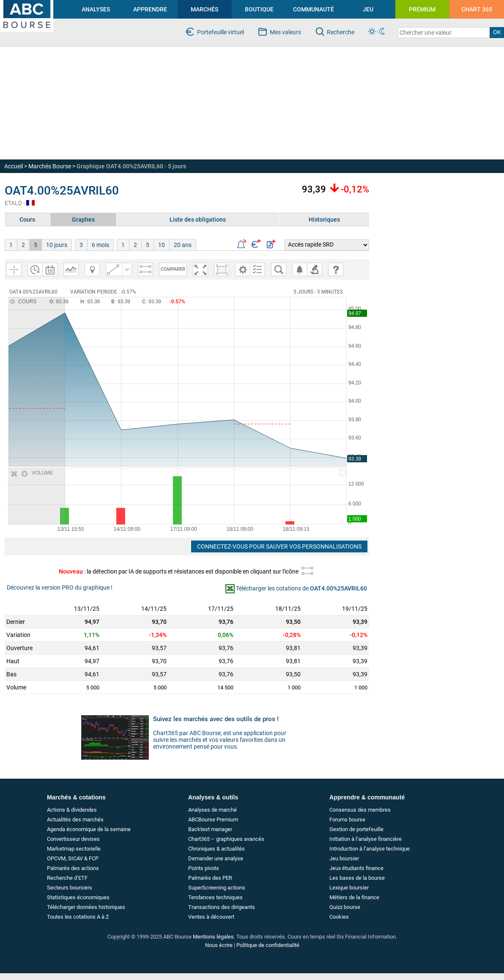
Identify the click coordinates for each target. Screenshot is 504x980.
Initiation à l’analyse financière (366, 839)
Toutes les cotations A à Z (78, 917)
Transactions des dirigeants (222, 907)
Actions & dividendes (72, 810)
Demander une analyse (216, 858)
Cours (27, 220)
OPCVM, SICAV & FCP (73, 858)
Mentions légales (213, 937)
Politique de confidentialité (268, 945)
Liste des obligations (198, 220)
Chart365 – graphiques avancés (226, 839)
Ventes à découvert (211, 917)
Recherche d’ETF (67, 878)
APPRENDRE (150, 9)
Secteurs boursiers (70, 888)
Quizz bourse (345, 907)
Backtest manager (210, 829)
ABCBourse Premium (213, 819)
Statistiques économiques (78, 897)
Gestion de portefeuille (356, 829)
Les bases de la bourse (357, 878)
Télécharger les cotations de (301, 588)
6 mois (100, 245)
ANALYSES (96, 9)
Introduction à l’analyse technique (370, 849)
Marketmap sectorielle (74, 849)
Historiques (324, 220)
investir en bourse (23, 3)
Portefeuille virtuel (220, 32)
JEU (368, 9)
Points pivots (204, 868)
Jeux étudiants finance (356, 868)
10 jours (57, 245)
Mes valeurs (285, 32)
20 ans (183, 245)
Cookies (339, 917)
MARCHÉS (204, 9)
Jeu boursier (344, 858)
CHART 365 (477, 9)
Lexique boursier (349, 888)
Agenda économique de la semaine (89, 829)
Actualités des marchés (75, 819)
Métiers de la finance (354, 897)
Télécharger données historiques (86, 907)
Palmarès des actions (73, 868)
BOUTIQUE (259, 9)
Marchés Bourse (50, 166)
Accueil (14, 166)
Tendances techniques (215, 897)
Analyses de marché (212, 810)
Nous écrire (219, 945)
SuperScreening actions (217, 888)
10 (162, 245)
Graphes (83, 220)
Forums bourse (347, 819)
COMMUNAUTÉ (314, 9)
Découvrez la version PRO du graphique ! (60, 587)
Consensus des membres (360, 810)
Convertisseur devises (73, 839)
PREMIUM (422, 9)
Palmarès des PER (210, 878)
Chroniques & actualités (216, 849)
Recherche (340, 32)
